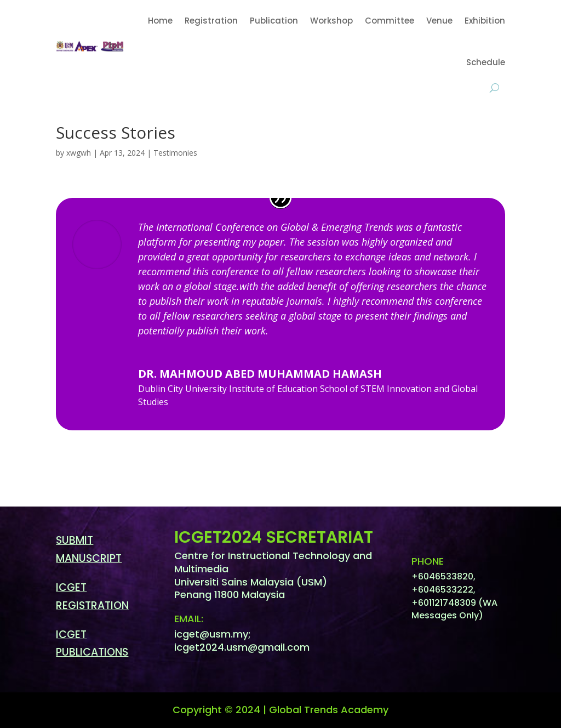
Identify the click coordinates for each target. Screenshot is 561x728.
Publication (274, 21)
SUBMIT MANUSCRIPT (89, 549)
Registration (211, 21)
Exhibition (485, 21)
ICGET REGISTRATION (92, 596)
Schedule (486, 62)
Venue (439, 21)
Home (160, 21)
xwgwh (79, 153)
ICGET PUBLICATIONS (92, 643)
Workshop (331, 21)
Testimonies (175, 153)
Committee (390, 21)
